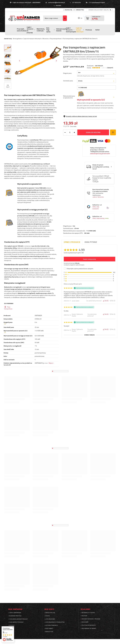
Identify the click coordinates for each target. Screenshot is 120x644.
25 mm (77, 74)
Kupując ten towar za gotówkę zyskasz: (102, 192)
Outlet (97, 30)
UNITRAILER (99, 66)
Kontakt (58, 5)
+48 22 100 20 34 (98, 210)
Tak (106, 301)
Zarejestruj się (50, 613)
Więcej (51, 363)
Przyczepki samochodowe (22, 30)
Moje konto (49, 609)
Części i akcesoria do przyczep (30, 30)
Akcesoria (45, 39)
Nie (113, 301)
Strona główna (17, 39)
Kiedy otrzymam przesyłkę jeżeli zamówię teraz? (101, 180)
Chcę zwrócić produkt (16, 622)
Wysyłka (84, 616)
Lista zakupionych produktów (55, 622)
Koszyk (48, 616)
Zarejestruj (80, 10)
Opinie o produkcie (72, 242)
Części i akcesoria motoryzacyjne (71, 30)
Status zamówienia (15, 613)
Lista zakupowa (50, 619)
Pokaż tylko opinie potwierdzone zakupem (80, 269)
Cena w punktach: (98, 189)
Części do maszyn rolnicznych (80, 30)
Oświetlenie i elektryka (40, 30)
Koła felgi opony (48, 30)
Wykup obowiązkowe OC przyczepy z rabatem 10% (100, 164)
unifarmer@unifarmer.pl (56, 2)
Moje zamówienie (15, 609)
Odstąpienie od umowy (89, 628)
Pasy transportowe (56, 39)
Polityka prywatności (89, 625)
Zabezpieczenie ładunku (61, 30)
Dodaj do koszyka (93, 146)
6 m (74, 71)
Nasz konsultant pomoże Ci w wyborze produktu (101, 206)
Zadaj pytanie (91, 242)
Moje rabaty (49, 628)
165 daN (87, 78)
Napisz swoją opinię (89, 259)
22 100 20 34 (76, 2)
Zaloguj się (69, 10)
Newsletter (49, 632)
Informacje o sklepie (88, 613)
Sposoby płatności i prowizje (91, 619)
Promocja (89, 30)
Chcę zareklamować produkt (19, 619)
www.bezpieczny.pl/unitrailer (100, 167)
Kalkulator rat (101, 220)
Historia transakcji (52, 625)
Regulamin (85, 622)
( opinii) (110, 68)
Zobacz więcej (89, 335)
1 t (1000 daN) (91, 76)
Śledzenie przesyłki (15, 616)
